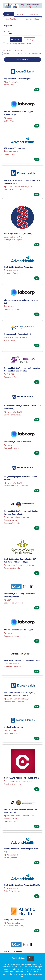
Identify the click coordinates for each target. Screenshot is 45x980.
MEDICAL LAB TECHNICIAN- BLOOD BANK (21, 778)
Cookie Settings (19, 958)
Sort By (6, 53)
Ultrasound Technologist (15, 148)
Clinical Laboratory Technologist (18, 630)
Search (9, 14)
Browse (20, 14)
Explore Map (34, 14)
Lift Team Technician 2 (14, 951)
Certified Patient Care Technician (18, 267)
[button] (30, 40)
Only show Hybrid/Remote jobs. (19, 43)
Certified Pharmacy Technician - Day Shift (22, 660)
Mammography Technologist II (18, 334)
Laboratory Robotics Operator (17, 442)
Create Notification (33, 53)
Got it (31, 958)
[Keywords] (22, 26)
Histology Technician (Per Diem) (18, 233)
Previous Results (23, 60)
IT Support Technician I (14, 919)
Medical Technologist (13, 727)
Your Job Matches (13, 19)
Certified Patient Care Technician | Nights (22, 885)
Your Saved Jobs (32, 19)
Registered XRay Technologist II (18, 78)
